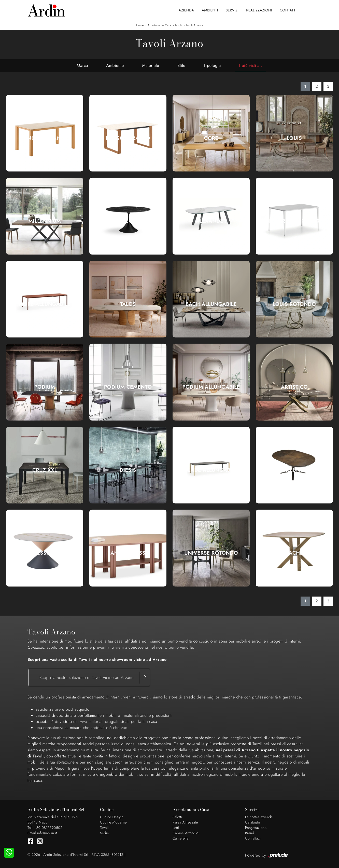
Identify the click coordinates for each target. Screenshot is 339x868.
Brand (250, 833)
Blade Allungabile (211, 470)
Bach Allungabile (211, 304)
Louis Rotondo (294, 304)
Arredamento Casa (159, 25)
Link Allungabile (294, 470)
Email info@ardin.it (42, 833)
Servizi (232, 10)
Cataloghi (253, 823)
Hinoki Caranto (45, 138)
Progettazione (256, 828)
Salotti (177, 817)
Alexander (211, 221)
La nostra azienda (259, 817)
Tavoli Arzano (194, 25)
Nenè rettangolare (294, 221)
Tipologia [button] (212, 65)
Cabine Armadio (186, 833)
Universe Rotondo (211, 553)
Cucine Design (112, 817)
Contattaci (253, 839)
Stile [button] (181, 65)
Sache (294, 553)
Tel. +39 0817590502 (45, 828)
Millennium (45, 221)
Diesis (128, 470)
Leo (128, 221)
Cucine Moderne (113, 823)
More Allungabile (45, 304)
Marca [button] (82, 65)
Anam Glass (128, 553)
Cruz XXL (45, 470)
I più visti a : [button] (251, 65)
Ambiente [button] (115, 65)
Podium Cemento (128, 387)
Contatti (288, 10)
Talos (128, 304)
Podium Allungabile (211, 387)
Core (211, 138)
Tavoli (178, 25)
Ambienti (210, 10)
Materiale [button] (151, 65)
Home (140, 25)
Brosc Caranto (128, 138)
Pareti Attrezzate (185, 823)
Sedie (104, 833)
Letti (176, 828)
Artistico (294, 387)
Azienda (186, 10)
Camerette (181, 839)
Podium (45, 387)
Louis (294, 138)
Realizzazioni (259, 10)
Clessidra (45, 553)
